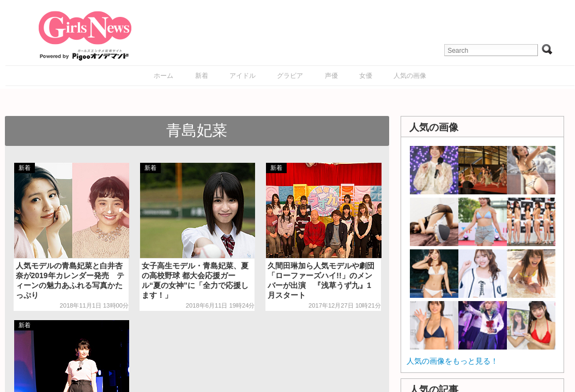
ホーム (164, 76)
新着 (202, 76)
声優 (331, 76)
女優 (366, 76)
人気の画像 (410, 76)
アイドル (243, 76)
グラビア (290, 76)
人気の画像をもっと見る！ (452, 361)
